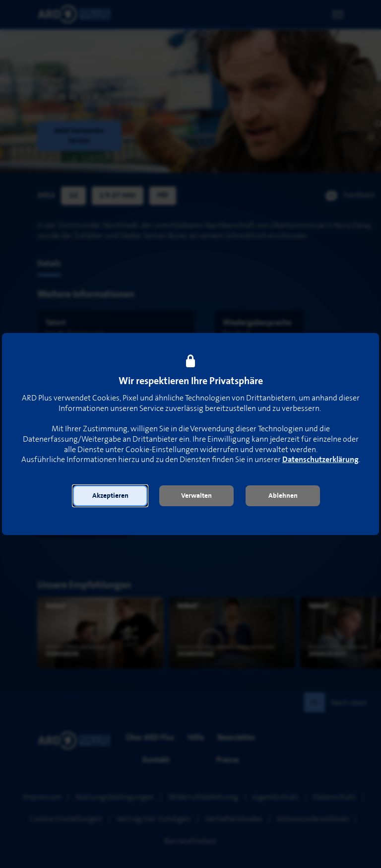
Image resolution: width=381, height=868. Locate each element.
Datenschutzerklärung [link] (320, 460)
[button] (110, 496)
